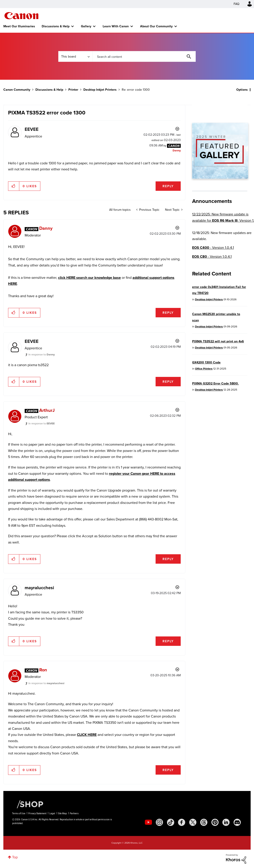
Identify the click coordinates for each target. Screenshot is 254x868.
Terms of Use (19, 813)
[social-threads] (204, 822)
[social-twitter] (193, 822)
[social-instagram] (159, 822)
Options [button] (242, 90)
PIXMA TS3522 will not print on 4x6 (218, 341)
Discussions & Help (56, 26)
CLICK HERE (87, 735)
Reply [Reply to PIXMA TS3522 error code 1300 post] (168, 186)
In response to (42, 355)
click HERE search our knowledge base (89, 278)
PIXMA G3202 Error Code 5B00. (215, 383)
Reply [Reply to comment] (168, 313)
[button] (14, 186)
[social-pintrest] (215, 822)
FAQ (237, 4)
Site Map (62, 813)
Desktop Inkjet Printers (100, 90)
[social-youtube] (148, 822)
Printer (73, 90)
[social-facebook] (182, 822)
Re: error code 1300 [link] (136, 90)
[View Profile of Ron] (43, 670)
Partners (74, 813)
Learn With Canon (116, 26)
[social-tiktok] (171, 822)
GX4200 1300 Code (206, 362)
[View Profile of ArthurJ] (47, 410)
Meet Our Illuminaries (19, 26)
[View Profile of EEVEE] (32, 129)
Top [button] (15, 857)
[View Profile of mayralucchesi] (39, 588)
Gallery (86, 26)
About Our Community (156, 26)
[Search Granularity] (75, 56)
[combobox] (144, 56)
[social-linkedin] (226, 822)
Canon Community (21, 16)
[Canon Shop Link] (28, 804)
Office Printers (204, 368)
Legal (52, 813)
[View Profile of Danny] (177, 150)
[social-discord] (237, 822)
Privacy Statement (37, 813)
